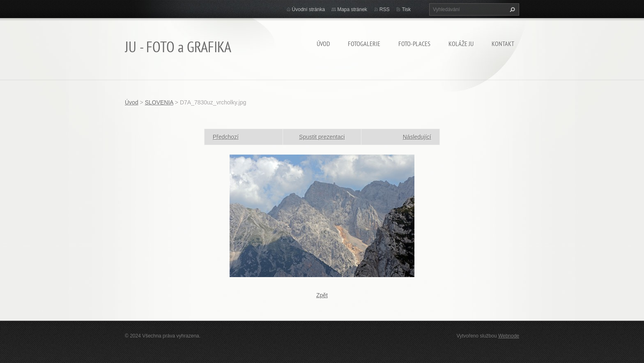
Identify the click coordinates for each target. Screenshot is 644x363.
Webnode (509, 336)
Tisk (406, 9)
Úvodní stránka (309, 9)
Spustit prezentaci (322, 137)
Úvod (323, 44)
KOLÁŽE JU (461, 44)
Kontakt (503, 44)
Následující (417, 137)
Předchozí (226, 137)
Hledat (511, 9)
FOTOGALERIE (364, 44)
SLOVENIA (159, 102)
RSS (385, 9)
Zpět (322, 295)
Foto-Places (414, 44)
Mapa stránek (352, 9)
